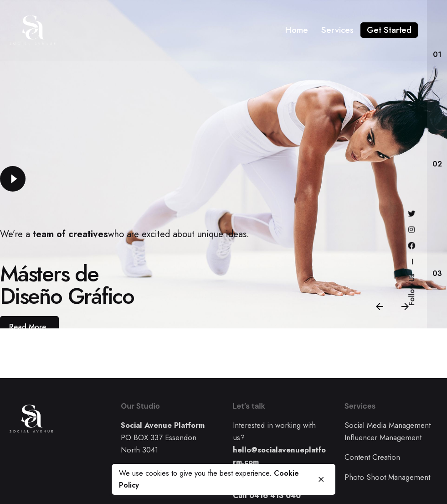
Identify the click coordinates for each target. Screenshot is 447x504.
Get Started (389, 30)
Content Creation (372, 457)
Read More (28, 327)
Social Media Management (388, 425)
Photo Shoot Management (387, 477)
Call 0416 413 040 (267, 495)
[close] (321, 479)
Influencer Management (383, 437)
